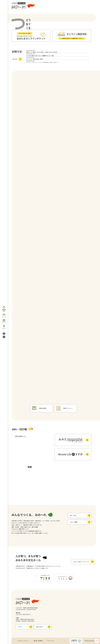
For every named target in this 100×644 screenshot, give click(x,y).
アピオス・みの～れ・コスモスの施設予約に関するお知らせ (42, 62)
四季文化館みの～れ (20, 436)
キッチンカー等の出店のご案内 (34, 59)
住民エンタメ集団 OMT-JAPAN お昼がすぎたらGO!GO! (42, 52)
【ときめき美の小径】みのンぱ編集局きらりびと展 (40, 56)
